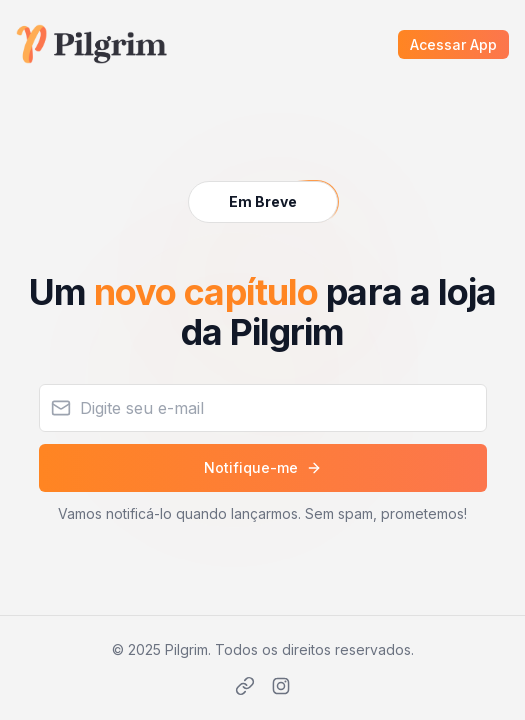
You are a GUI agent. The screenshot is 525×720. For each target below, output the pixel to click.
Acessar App (453, 44)
